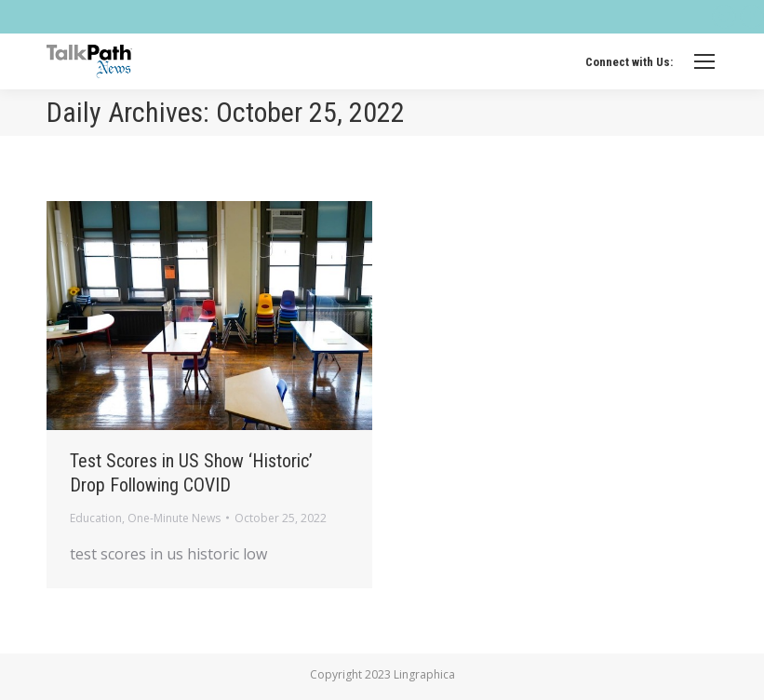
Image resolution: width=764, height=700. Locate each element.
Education (96, 518)
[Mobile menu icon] (704, 61)
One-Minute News (174, 518)
